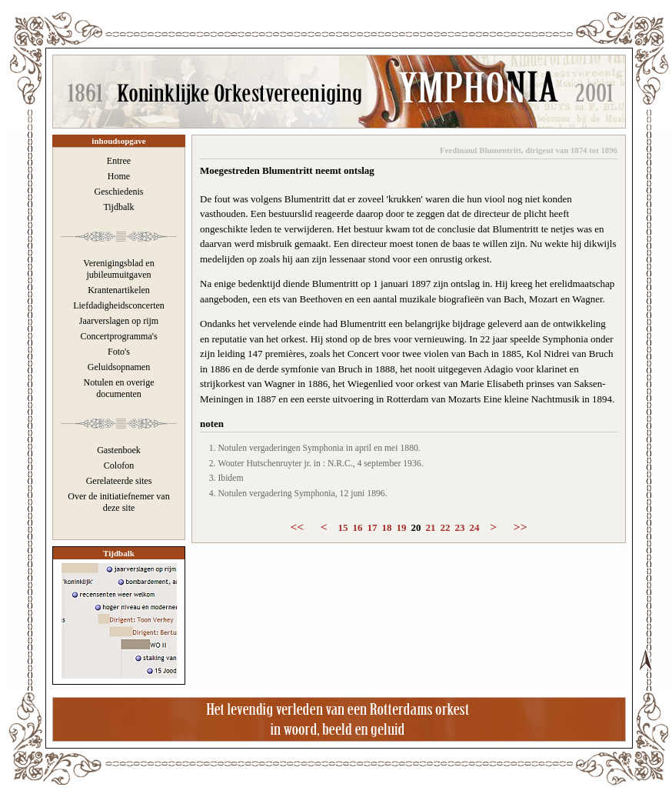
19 (402, 527)
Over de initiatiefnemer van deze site (118, 502)
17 (373, 527)
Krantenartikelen (119, 290)
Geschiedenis (119, 192)
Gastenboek (119, 450)
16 (358, 527)
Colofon (119, 465)
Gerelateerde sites (119, 481)
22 (446, 527)
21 (431, 527)
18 (387, 527)
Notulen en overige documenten (119, 388)
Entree (119, 161)
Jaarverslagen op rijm (119, 321)
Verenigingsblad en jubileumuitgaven (118, 269)
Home (119, 176)
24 (475, 527)
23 (460, 527)
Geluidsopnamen (119, 367)
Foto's (119, 352)
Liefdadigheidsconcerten (119, 305)
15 (343, 527)
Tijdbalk (118, 207)
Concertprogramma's (118, 336)
